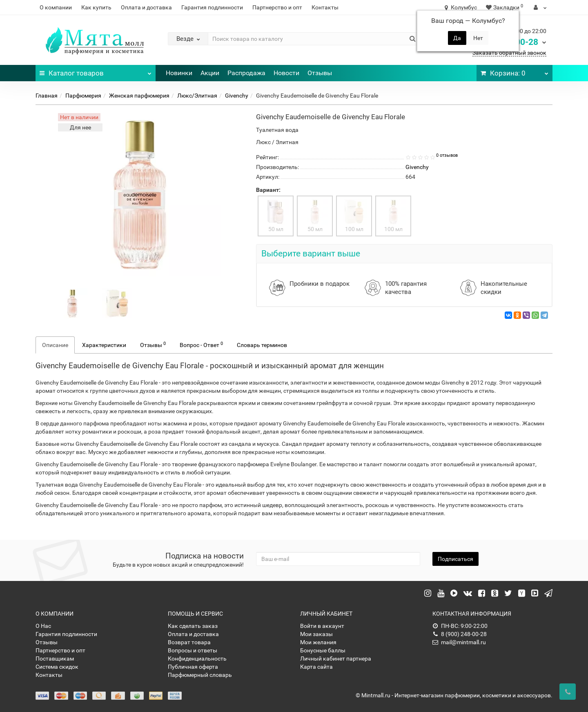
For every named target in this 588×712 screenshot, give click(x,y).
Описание (55, 345)
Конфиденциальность (197, 659)
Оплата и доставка (146, 7)
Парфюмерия (83, 96)
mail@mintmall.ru (459, 642)
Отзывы (320, 73)
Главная (47, 96)
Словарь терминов (262, 345)
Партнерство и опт (277, 7)
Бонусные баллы (323, 650)
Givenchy (237, 96)
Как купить (96, 7)
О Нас (43, 626)
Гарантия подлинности (212, 7)
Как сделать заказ (193, 626)
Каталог (96, 71)
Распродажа (246, 73)
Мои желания (318, 642)
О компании (56, 7)
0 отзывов (447, 155)
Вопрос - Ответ (201, 345)
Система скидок (57, 667)
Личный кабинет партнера (336, 659)
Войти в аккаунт (322, 626)
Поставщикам (55, 659)
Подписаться (455, 559)
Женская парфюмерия (139, 96)
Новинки (179, 73)
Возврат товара (189, 642)
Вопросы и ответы (193, 650)
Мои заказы (316, 634)
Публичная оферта (193, 667)
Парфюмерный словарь (200, 675)
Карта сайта (316, 667)
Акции (210, 73)
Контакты (325, 7)
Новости (286, 73)
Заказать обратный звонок (509, 53)
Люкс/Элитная (197, 96)
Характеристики (104, 345)
